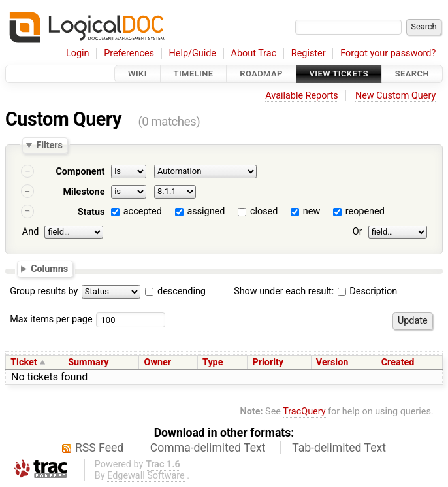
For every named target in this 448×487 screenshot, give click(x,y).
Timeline (194, 74)
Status (91, 212)
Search (412, 74)
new (312, 211)
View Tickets (339, 74)
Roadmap (261, 74)
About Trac (254, 53)
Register (309, 53)
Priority (268, 362)
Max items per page (51, 319)
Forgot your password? (388, 53)
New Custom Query (395, 96)
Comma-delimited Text (208, 448)
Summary (88, 362)
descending (182, 291)
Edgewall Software (146, 476)
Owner (157, 362)
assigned (206, 211)
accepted (143, 211)
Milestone (84, 192)
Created (398, 362)
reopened (365, 211)
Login (78, 53)
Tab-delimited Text (339, 448)
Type (213, 362)
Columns (49, 269)
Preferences (129, 53)
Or (358, 232)
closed (264, 211)
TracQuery (304, 411)
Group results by (44, 291)
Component (80, 172)
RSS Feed (99, 448)
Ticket (24, 362)
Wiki (137, 74)
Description (367, 291)
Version (332, 362)
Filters (49, 145)
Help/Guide (193, 53)
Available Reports (302, 96)
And (30, 232)
